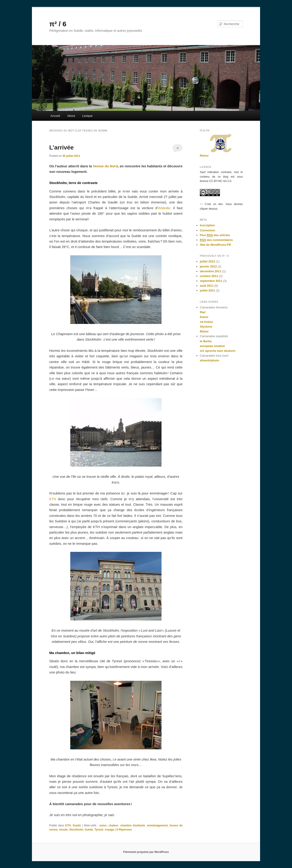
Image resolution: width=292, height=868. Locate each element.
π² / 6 (58, 24)
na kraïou (206, 322)
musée (63, 830)
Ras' (203, 312)
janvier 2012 (208, 266)
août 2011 (207, 286)
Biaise (204, 331)
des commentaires (216, 240)
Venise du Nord (105, 166)
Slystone (206, 327)
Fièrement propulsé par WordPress (146, 852)
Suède (77, 825)
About (71, 116)
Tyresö (99, 830)
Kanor (204, 317)
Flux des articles (215, 235)
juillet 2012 (207, 261)
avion (103, 825)
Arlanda (164, 208)
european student (212, 346)
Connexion (207, 230)
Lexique (87, 116)
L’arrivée (61, 147)
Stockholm (76, 830)
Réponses (124, 830)
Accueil (55, 116)
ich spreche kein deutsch (218, 351)
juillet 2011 (207, 290)
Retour (204, 156)
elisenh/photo (210, 360)
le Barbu (206, 341)
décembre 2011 (211, 271)
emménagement (157, 825)
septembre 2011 (211, 281)
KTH (53, 499)
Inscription (207, 225)
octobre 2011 (209, 276)
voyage (109, 830)
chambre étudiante (133, 825)
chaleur (113, 825)
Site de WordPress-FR (215, 245)
